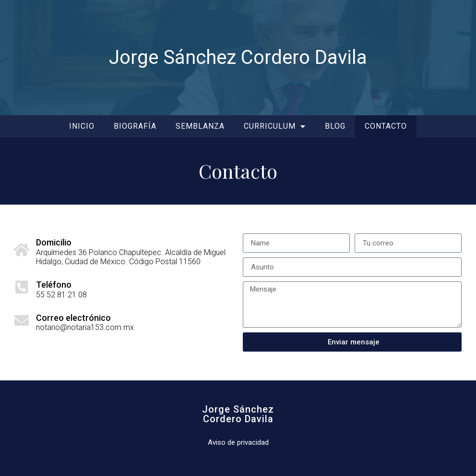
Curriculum (275, 126)
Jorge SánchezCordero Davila (238, 414)
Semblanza (200, 126)
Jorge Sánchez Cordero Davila (238, 57)
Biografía (135, 126)
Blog (335, 126)
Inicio (82, 126)
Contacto (386, 126)
